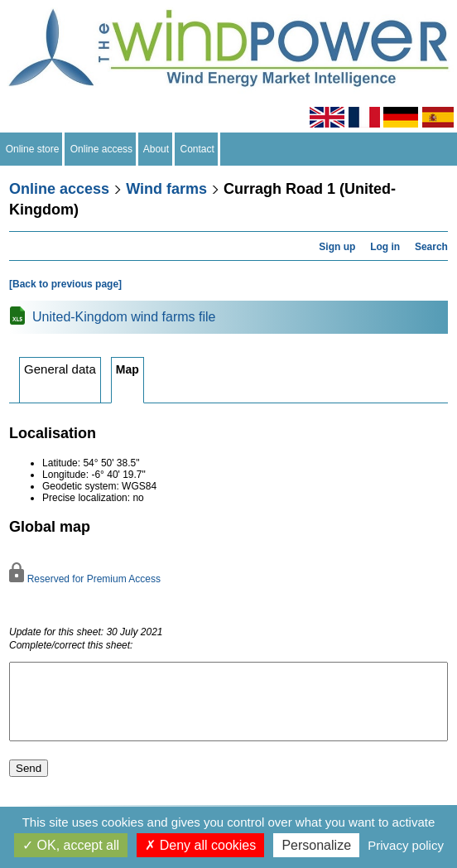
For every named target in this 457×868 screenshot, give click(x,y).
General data (60, 369)
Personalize (316, 845)
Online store (32, 149)
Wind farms (166, 189)
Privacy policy (406, 845)
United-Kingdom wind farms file (124, 317)
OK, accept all (71, 845)
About (156, 149)
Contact (197, 149)
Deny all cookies (200, 845)
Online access (101, 149)
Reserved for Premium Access (85, 579)
